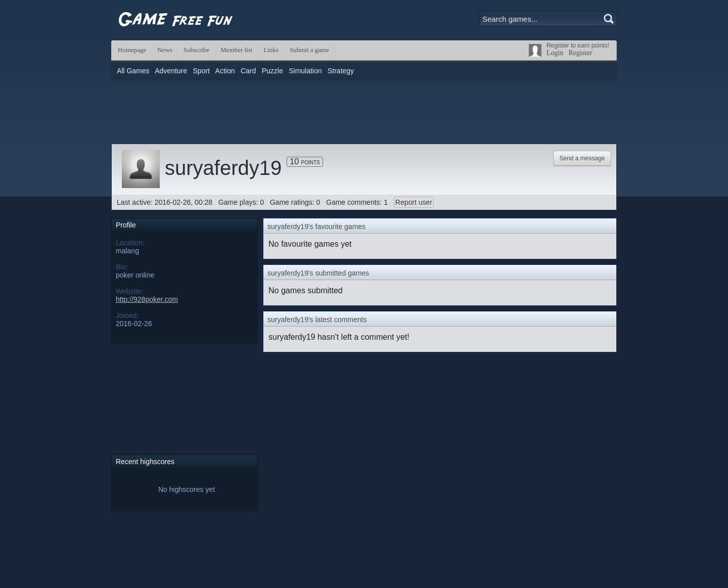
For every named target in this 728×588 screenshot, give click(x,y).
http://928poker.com (147, 299)
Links (271, 50)
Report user (414, 202)
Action (225, 71)
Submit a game (309, 50)
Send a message (582, 158)
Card (248, 71)
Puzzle (272, 71)
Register (580, 53)
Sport (201, 71)
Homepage (132, 50)
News (165, 50)
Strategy (341, 71)
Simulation (305, 71)
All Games (133, 71)
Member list (236, 50)
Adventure (171, 71)
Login (555, 53)
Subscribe (196, 50)
